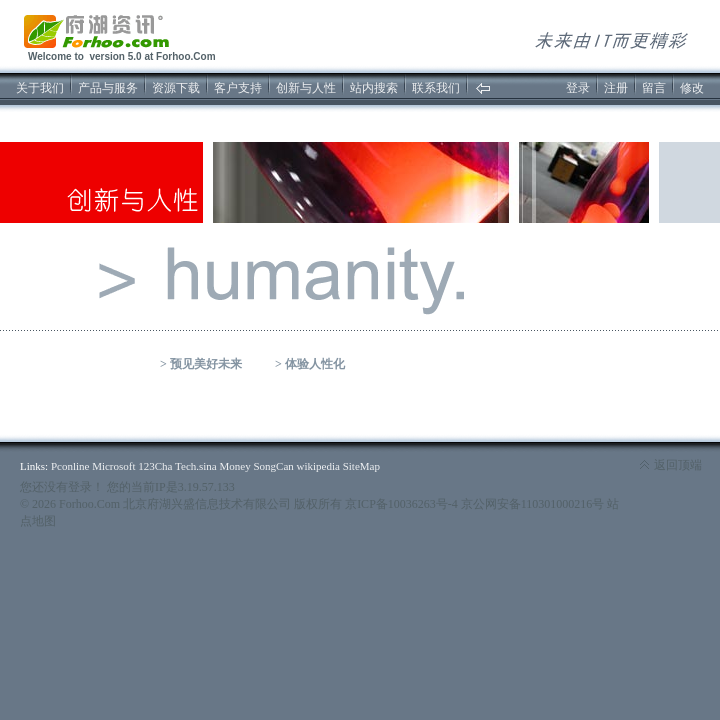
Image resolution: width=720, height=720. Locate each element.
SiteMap (361, 466)
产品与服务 (108, 88)
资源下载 (176, 88)
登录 (578, 88)
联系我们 (436, 88)
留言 (654, 88)
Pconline (70, 466)
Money (235, 466)
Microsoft (113, 466)
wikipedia (318, 466)
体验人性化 (315, 364)
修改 (692, 88)
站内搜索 (374, 88)
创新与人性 (306, 88)
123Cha (155, 466)
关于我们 (40, 88)
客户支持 (238, 88)
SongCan (273, 466)
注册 (616, 88)
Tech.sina (196, 466)
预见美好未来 (206, 364)
